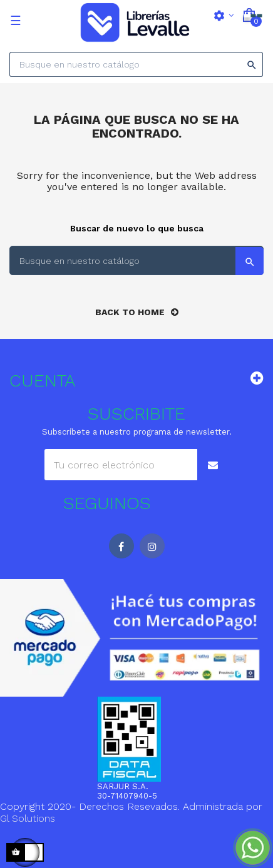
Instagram (152, 546)
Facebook (121, 546)
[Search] (136, 64)
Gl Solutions (28, 818)
